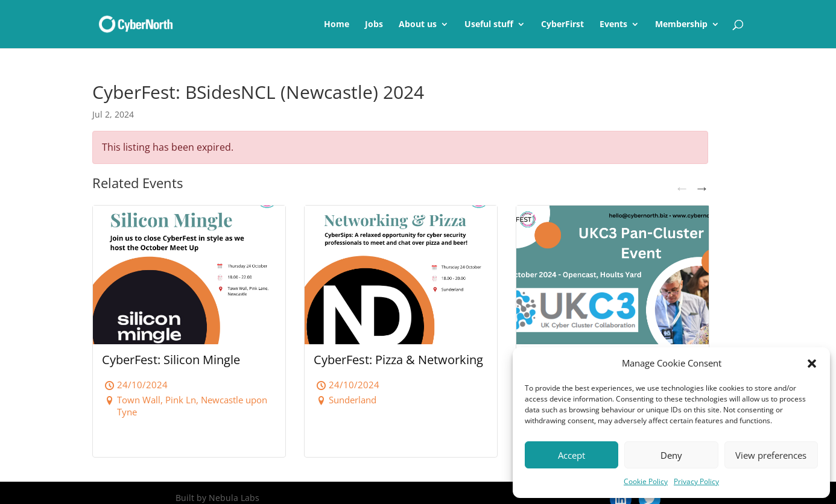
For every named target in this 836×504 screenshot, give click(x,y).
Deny (671, 455)
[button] (812, 364)
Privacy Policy (696, 481)
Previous (681, 187)
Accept (572, 455)
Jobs (374, 25)
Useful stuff (489, 25)
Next (701, 187)
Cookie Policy (646, 481)
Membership (681, 25)
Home (337, 25)
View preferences (771, 455)
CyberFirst (562, 25)
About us (418, 25)
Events (613, 25)
